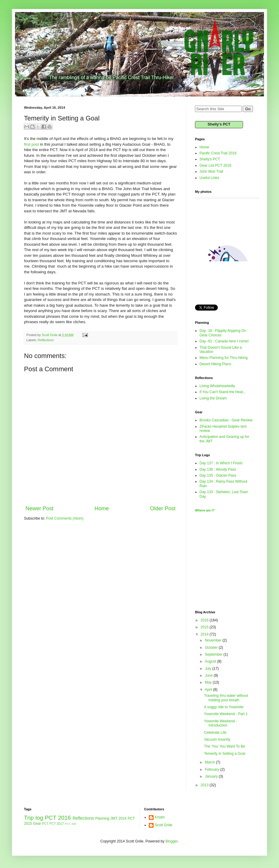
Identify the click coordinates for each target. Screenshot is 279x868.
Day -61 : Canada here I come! (224, 341)
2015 (205, 627)
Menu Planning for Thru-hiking (224, 358)
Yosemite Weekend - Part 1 (226, 714)
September (214, 654)
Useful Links (209, 178)
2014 (205, 634)
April (209, 690)
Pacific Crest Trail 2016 (218, 153)
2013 (205, 785)
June (209, 675)
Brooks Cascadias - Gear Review (226, 420)
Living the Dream (213, 398)
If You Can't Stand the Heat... (223, 392)
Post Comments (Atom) (65, 518)
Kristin (160, 817)
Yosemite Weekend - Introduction (220, 723)
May (209, 682)
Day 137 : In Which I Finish (221, 463)
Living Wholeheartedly (217, 386)
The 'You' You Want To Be (225, 746)
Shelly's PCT (219, 124)
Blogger (171, 841)
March (210, 762)
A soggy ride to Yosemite (224, 707)
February (213, 769)
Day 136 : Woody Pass (218, 469)
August (211, 661)
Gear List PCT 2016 (215, 165)
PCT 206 (70, 824)
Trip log (34, 818)
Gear (37, 824)
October (212, 648)
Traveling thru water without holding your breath (226, 698)
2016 (205, 620)
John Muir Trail (211, 171)
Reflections (46, 340)
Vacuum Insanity (217, 739)
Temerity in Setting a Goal (225, 754)
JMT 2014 (118, 818)
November (214, 640)
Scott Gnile (164, 825)
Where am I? (205, 510)
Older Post (163, 508)
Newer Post (39, 508)
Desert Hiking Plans (215, 364)
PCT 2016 (58, 818)
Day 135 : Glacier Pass (218, 475)
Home (102, 508)
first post (31, 144)
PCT (45, 824)
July (209, 669)
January (212, 776)
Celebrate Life (215, 733)
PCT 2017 (57, 824)
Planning (102, 818)
